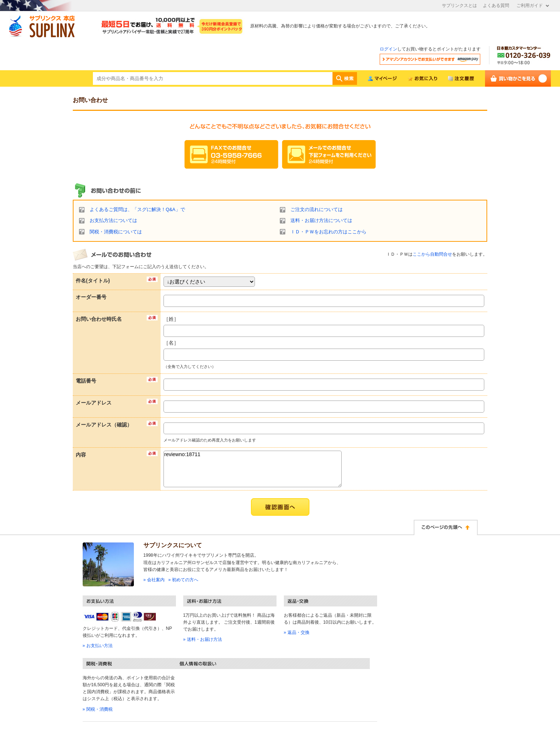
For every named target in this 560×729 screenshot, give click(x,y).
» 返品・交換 (297, 632)
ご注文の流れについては (317, 210)
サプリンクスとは (459, 5)
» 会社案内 (154, 580)
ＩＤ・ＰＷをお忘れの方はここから (328, 232)
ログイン (388, 49)
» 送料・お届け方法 (203, 639)
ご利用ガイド (530, 5)
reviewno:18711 (253, 469)
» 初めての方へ (183, 580)
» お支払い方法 (98, 646)
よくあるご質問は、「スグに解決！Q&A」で (137, 210)
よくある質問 (496, 5)
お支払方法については (113, 221)
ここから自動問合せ (432, 254)
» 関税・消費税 (98, 709)
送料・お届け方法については (321, 221)
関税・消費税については (116, 232)
